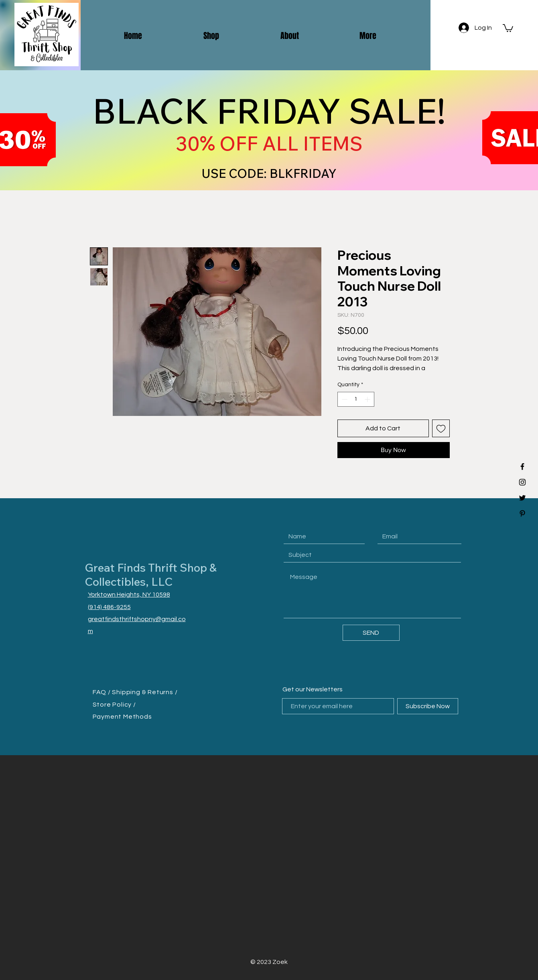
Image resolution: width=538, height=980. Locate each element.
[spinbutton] (356, 399)
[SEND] (371, 633)
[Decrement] (344, 399)
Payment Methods (122, 717)
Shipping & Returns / (145, 692)
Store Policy (113, 705)
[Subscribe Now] (428, 706)
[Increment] (368, 399)
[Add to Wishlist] (441, 428)
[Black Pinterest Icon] (522, 513)
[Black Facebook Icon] (522, 467)
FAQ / (103, 692)
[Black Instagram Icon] (522, 482)
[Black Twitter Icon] (522, 498)
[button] (508, 28)
